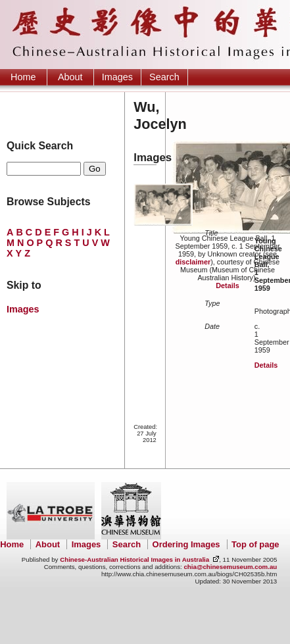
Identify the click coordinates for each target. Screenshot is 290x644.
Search (164, 77)
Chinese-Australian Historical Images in (134, 559)
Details (227, 285)
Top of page (255, 544)
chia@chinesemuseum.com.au (230, 567)
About (70, 77)
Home (23, 77)
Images (117, 77)
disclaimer (193, 262)
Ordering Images (186, 544)
